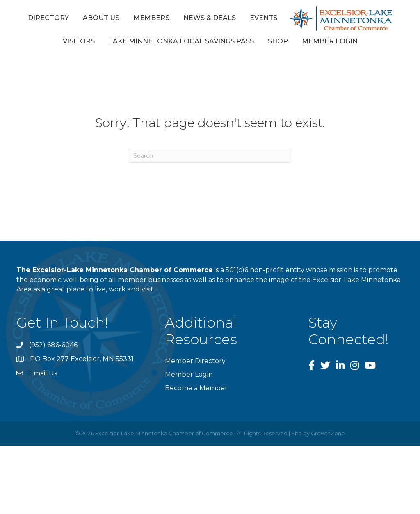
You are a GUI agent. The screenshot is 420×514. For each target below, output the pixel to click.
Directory (48, 18)
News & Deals (210, 18)
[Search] (210, 156)
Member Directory (195, 361)
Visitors (79, 41)
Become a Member (196, 388)
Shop (278, 41)
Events (264, 18)
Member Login (330, 41)
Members (151, 18)
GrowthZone (328, 433)
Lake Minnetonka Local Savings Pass (181, 41)
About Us (101, 18)
